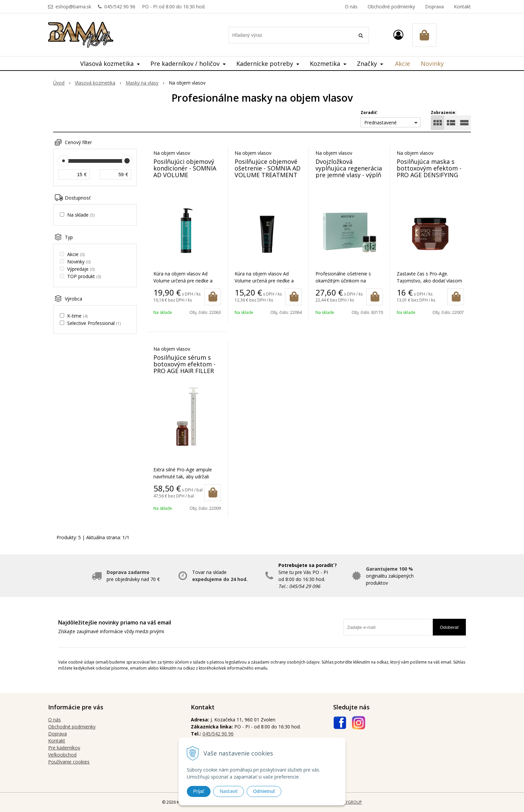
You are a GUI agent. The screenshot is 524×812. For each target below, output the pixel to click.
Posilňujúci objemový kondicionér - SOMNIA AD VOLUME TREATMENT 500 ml (185, 171)
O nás (351, 7)
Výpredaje (81, 269)
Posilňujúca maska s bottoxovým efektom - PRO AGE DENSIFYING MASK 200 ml (429, 171)
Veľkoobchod (62, 755)
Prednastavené (380, 123)
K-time (77, 316)
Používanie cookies (69, 762)
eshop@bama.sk (73, 7)
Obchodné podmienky (391, 7)
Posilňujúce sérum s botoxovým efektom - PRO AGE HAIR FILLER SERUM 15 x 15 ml (184, 367)
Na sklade (81, 215)
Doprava (434, 7)
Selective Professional (94, 323)
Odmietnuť (264, 791)
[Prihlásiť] (398, 35)
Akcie (403, 64)
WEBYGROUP (350, 802)
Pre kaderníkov (64, 748)
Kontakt (462, 7)
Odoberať (449, 627)
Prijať (199, 791)
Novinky (432, 64)
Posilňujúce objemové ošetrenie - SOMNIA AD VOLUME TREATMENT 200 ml (268, 171)
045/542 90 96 (120, 7)
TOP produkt (84, 276)
